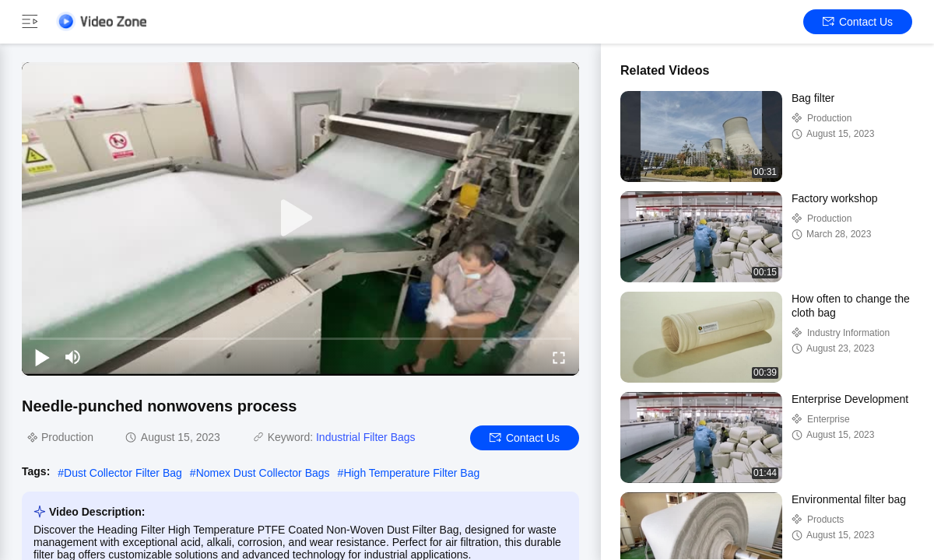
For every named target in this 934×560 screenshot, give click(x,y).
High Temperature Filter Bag (411, 473)
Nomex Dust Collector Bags (263, 473)
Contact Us (858, 22)
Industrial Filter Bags (366, 437)
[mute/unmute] (73, 357)
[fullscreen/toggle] (559, 357)
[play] (300, 219)
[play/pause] (42, 357)
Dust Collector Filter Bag (123, 473)
